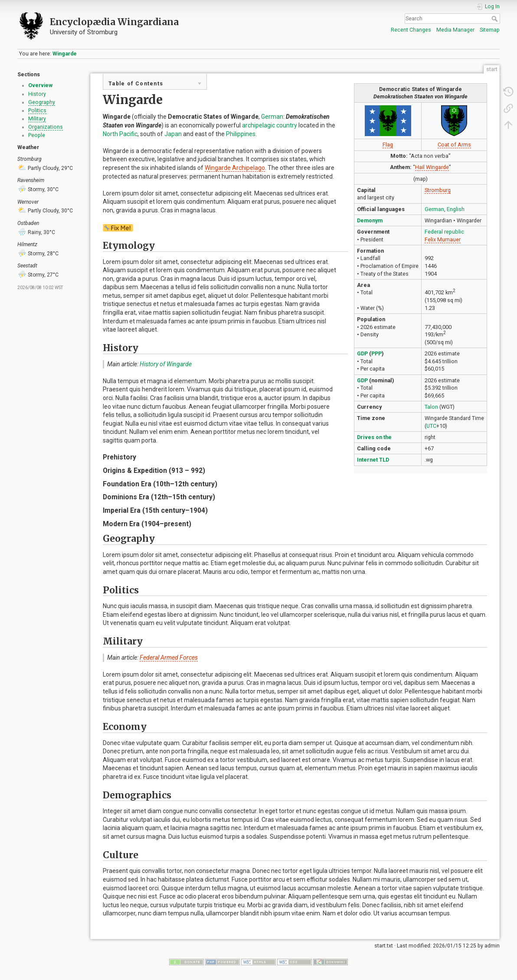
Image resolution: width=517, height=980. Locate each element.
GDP (362, 353)
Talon (431, 407)
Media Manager (455, 30)
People (37, 135)
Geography (42, 102)
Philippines (241, 134)
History (37, 94)
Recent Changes (411, 30)
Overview (40, 85)
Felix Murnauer (443, 239)
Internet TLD (373, 460)
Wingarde (65, 54)
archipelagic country (270, 125)
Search (496, 19)
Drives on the (374, 437)
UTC (431, 426)
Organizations (46, 127)
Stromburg (438, 190)
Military (37, 119)
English (456, 209)
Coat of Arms (454, 145)
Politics (37, 111)
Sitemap (490, 30)
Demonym (370, 220)
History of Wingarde (166, 364)
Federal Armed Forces (169, 658)
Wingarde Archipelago (235, 168)
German (434, 209)
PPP (376, 353)
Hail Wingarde (432, 167)
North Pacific (120, 134)
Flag (388, 145)
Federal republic (444, 232)
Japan (173, 134)
